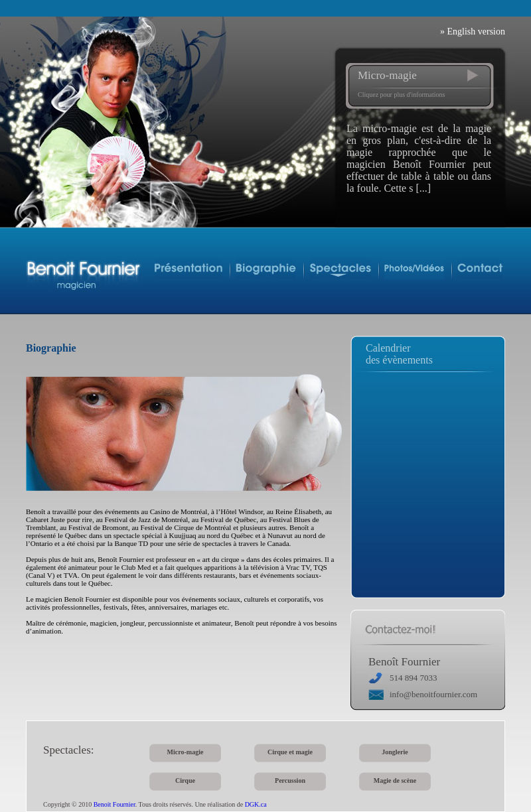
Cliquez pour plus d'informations (402, 95)
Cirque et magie (290, 752)
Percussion (290, 780)
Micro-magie (387, 75)
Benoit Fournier (114, 804)
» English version (473, 32)
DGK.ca (256, 804)
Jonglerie (395, 752)
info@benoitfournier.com (433, 694)
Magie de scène (395, 780)
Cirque (185, 780)
